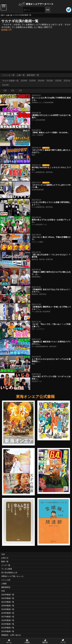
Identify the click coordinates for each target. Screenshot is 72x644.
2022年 (58, 81)
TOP (2, 15)
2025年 (33, 81)
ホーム (9, 642)
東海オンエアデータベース (40, 4)
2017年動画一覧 (8, 617)
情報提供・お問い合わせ (11, 635)
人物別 (4, 584)
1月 (20, 91)
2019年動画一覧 (8, 609)
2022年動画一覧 (8, 598)
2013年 (6, 85)
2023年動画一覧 (8, 595)
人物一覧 (9, 15)
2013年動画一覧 (8, 631)
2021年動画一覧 (8, 602)
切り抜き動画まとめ (9, 573)
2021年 (67, 81)
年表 (3, 591)
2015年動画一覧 (8, 624)
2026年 (24, 81)
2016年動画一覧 (8, 620)
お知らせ (5, 558)
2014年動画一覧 (8, 628)
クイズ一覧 (6, 565)
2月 (13, 91)
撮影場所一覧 (33, 75)
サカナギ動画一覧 (10, 81)
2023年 (50, 81)
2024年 (41, 81)
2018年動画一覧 (8, 613)
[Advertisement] (36, 50)
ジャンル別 (6, 580)
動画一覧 (5, 562)
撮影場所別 (6, 587)
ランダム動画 (7, 569)
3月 (5, 91)
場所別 (45, 642)
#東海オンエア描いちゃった (12, 576)
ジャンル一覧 (8, 75)
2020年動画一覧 (8, 606)
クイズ (63, 642)
